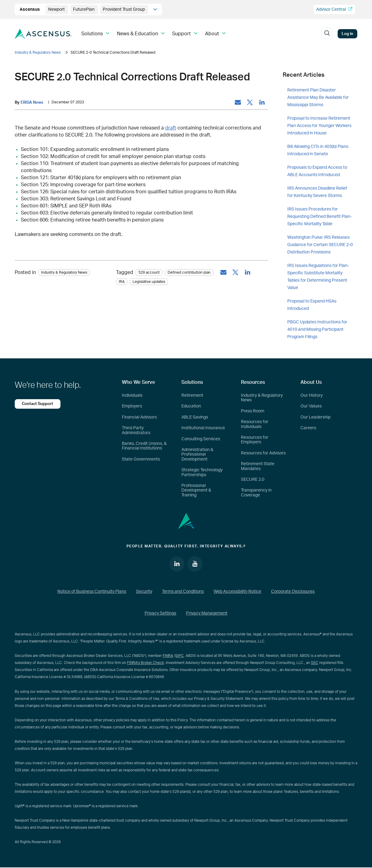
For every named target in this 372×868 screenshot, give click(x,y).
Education (191, 406)
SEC (315, 663)
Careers (308, 428)
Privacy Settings (160, 614)
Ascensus (30, 10)
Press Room (253, 411)
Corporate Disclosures (293, 592)
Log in (347, 34)
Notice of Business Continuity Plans (92, 592)
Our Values (311, 406)
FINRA (168, 656)
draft (171, 128)
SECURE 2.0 (253, 480)
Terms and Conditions (183, 592)
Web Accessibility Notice (237, 592)
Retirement (192, 395)
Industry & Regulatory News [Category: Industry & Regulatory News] (64, 272)
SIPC (180, 656)
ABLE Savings (195, 417)
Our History (312, 395)
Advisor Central (334, 9)
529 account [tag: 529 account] (149, 272)
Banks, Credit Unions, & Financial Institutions (144, 446)
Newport (57, 10)
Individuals (132, 395)
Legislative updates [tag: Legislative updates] (149, 282)
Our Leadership (316, 417)
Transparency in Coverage (256, 493)
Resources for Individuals (255, 424)
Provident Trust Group (124, 10)
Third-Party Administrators (136, 430)
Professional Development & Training (196, 490)
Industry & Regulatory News (38, 52)
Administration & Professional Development (197, 455)
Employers (132, 406)
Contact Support (38, 404)
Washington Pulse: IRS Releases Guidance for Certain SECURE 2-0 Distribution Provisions (320, 245)
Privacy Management (207, 614)
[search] (327, 34)
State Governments (141, 459)
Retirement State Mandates (258, 466)
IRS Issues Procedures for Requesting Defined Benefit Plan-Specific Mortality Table (320, 217)
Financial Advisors (139, 417)
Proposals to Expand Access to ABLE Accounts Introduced (317, 171)
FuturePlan (84, 10)
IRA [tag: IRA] (122, 282)
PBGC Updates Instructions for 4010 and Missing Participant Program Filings (317, 330)
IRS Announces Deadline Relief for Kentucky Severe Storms (317, 192)
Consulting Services (201, 439)
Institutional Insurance (203, 428)
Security (144, 592)
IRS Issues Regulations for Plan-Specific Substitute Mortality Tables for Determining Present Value (318, 277)
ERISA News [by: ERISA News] (32, 102)
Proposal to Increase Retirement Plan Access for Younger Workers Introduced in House (319, 126)
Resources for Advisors (263, 453)
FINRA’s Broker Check (145, 663)
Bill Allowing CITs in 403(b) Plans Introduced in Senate (318, 150)
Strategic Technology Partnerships (202, 472)
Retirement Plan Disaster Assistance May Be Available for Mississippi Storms (318, 98)
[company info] (155, 10)
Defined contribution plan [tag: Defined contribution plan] (189, 272)
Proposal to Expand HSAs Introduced (312, 305)
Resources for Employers (255, 440)
